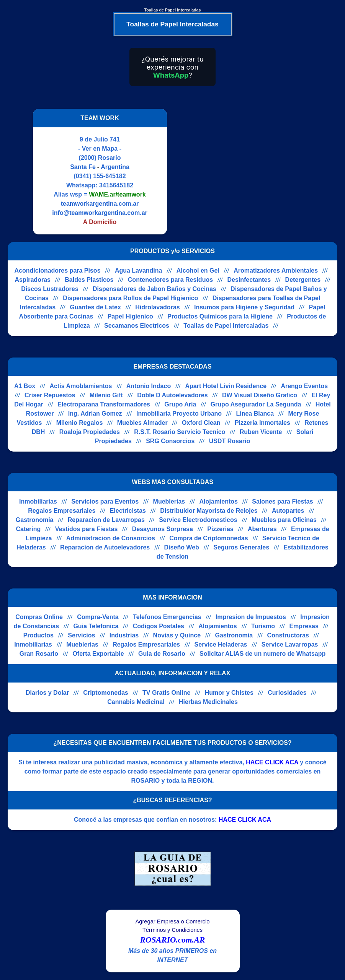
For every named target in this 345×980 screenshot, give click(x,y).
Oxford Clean (201, 423)
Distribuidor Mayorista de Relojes (209, 511)
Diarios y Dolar (47, 693)
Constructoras (288, 635)
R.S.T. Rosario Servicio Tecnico (180, 432)
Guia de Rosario (162, 654)
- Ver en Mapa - (100, 149)
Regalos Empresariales (62, 511)
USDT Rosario (230, 441)
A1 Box (25, 386)
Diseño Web (182, 547)
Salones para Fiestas (282, 501)
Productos (38, 635)
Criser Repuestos (50, 395)
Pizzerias (220, 529)
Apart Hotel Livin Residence (226, 386)
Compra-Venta (98, 617)
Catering (28, 529)
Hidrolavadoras (157, 307)
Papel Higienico (130, 316)
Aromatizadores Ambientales (276, 271)
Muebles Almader (142, 423)
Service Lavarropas (290, 644)
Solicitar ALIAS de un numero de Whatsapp (262, 654)
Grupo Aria (180, 404)
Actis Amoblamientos (81, 386)
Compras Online (39, 617)
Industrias (124, 635)
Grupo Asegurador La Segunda (256, 404)
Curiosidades (287, 693)
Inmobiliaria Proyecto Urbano (179, 414)
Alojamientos (219, 501)
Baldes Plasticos (89, 280)
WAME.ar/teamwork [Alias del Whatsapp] (117, 194)
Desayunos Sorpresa (163, 529)
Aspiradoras (33, 280)
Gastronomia (35, 520)
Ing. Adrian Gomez (95, 414)
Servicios (81, 635)
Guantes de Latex (95, 307)
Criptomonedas (105, 693)
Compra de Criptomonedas (208, 538)
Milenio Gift (106, 395)
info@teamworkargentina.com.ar (100, 213)
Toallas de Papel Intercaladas (226, 326)
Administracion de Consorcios (111, 538)
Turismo (263, 626)
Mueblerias (169, 501)
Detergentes (303, 280)
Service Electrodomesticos (198, 520)
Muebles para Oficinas (284, 520)
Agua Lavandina (139, 271)
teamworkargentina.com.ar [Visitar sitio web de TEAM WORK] (100, 204)
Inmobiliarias (38, 501)
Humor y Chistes (229, 693)
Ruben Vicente (261, 432)
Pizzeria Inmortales (262, 423)
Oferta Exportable (98, 654)
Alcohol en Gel (198, 271)
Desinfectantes (249, 280)
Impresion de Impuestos (251, 617)
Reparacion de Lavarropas (106, 520)
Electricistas (128, 511)
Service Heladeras (221, 644)
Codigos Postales (159, 626)
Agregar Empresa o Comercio (173, 921)
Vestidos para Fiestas (87, 529)
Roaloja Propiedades (90, 432)
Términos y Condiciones (172, 930)
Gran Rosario (39, 654)
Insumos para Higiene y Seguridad (244, 307)
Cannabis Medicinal (136, 702)
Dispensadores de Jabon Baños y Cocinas (155, 289)
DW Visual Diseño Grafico (260, 395)
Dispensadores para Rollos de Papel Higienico (130, 298)
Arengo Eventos (304, 386)
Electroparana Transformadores (104, 404)
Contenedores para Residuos (170, 280)
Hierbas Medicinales (208, 702)
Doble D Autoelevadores (172, 395)
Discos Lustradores (50, 289)
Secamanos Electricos (137, 326)
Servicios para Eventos (105, 501)
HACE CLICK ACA (272, 762)
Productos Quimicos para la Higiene (220, 316)
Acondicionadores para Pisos (58, 271)
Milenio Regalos (80, 423)
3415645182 (116, 185)
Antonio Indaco (149, 386)
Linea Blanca (255, 414)
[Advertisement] (239, 172)
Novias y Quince (177, 635)
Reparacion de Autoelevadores (105, 547)
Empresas (304, 626)
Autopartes (288, 511)
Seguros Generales (241, 547)
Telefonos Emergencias (167, 617)
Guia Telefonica (96, 626)
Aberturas (262, 529)
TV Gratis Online (166, 693)
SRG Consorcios (170, 441)
